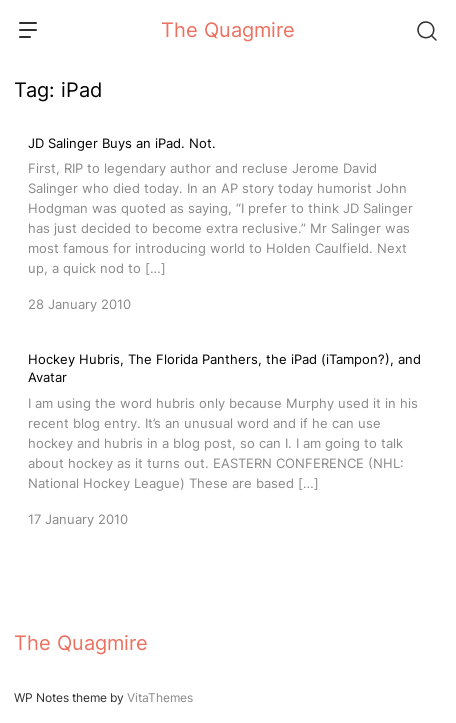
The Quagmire (228, 30)
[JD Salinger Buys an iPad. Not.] (228, 222)
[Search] (426, 30)
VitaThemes (160, 697)
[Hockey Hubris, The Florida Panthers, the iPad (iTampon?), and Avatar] (228, 439)
